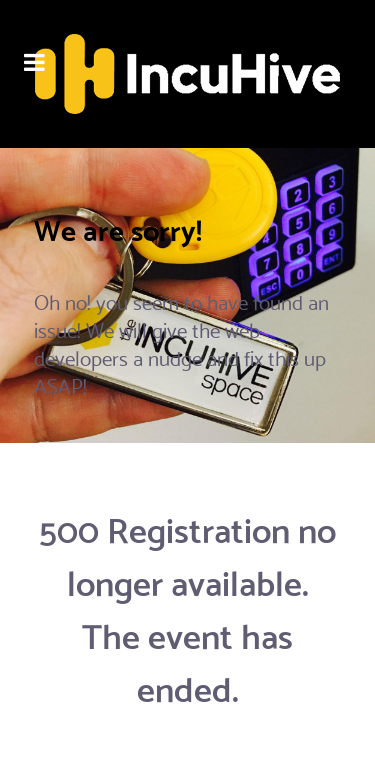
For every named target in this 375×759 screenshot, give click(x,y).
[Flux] (187, 74)
